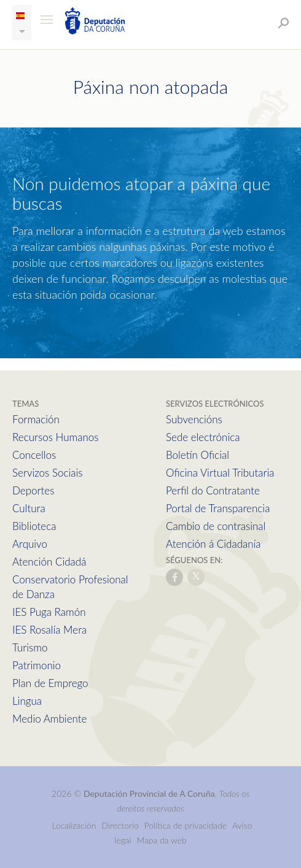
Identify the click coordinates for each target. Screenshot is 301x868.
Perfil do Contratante (213, 490)
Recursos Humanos (55, 437)
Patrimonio (37, 665)
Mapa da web (162, 840)
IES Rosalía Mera (49, 630)
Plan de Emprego (50, 683)
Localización (74, 825)
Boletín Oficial (197, 455)
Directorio (120, 825)
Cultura (29, 508)
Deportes (33, 490)
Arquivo (30, 544)
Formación (36, 419)
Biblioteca (34, 526)
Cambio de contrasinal (216, 526)
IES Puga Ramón (49, 612)
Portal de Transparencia (218, 508)
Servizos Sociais (47, 473)
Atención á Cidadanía (213, 544)
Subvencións (194, 419)
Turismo (30, 647)
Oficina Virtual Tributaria (220, 473)
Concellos (34, 455)
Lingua (27, 701)
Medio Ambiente (49, 719)
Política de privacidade (187, 825)
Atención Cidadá (49, 562)
